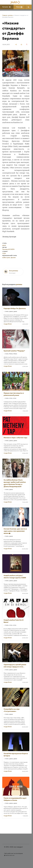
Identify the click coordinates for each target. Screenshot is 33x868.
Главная (5, 15)
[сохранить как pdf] (27, 44)
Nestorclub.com (10, 855)
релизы (10, 15)
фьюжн (13, 258)
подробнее (8, 324)
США (4, 253)
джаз (4, 245)
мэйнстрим (6, 258)
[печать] (21, 44)
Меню (19, 7)
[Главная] (16, 2)
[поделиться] (16, 44)
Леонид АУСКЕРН (8, 249)
